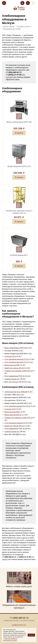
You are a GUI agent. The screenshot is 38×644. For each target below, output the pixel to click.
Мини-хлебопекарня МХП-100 (16, 348)
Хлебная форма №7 (12, 379)
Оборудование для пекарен (12, 29)
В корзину (19, 133)
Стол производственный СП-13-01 (17, 406)
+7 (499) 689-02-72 (22, 3)
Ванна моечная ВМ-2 (12, 365)
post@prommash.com (19, 625)
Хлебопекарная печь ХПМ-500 (16, 392)
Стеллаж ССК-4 (10, 356)
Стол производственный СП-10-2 (17, 359)
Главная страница (9, 26)
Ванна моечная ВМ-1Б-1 (14, 415)
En (28, 3)
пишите (9, 77)
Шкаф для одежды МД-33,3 (15, 368)
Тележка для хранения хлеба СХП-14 (18, 371)
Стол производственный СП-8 (16, 423)
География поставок (23, 26)
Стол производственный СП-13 (16, 362)
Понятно (31, 635)
